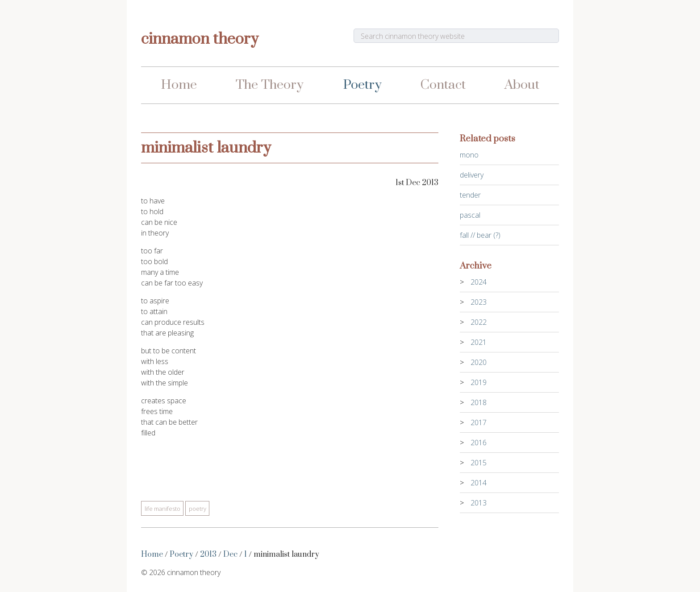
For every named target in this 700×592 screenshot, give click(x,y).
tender (470, 195)
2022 (479, 322)
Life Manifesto (162, 508)
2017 (479, 422)
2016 (479, 443)
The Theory (270, 85)
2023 (479, 302)
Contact (443, 85)
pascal (470, 215)
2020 (479, 362)
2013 (208, 555)
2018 (479, 402)
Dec (230, 555)
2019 (479, 382)
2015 (479, 463)
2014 (479, 483)
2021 (479, 342)
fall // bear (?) (480, 235)
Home (179, 85)
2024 (479, 282)
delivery (472, 175)
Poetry (362, 85)
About (522, 85)
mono (469, 155)
